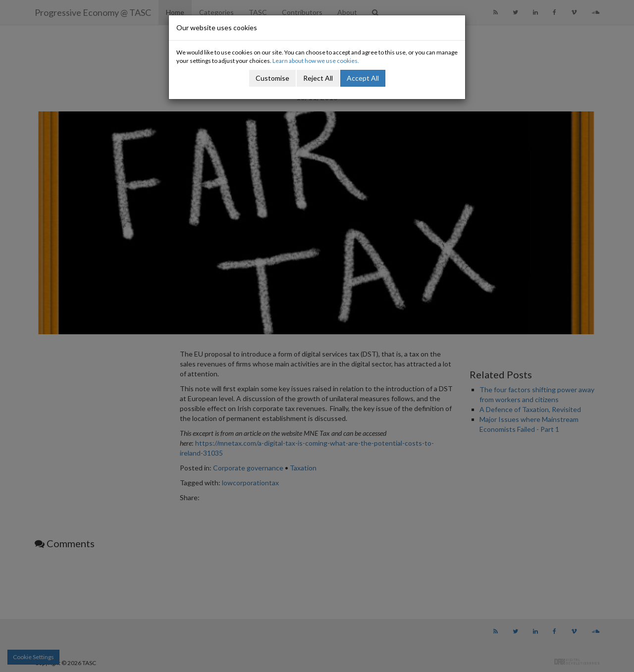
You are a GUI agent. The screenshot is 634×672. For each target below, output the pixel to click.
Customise (272, 78)
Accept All (363, 78)
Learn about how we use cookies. (316, 61)
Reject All (318, 78)
